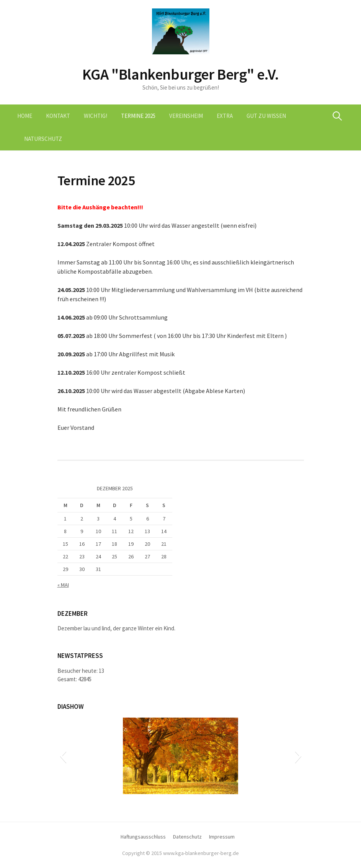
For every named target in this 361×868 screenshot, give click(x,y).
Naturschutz (43, 139)
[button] (63, 756)
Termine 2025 (138, 116)
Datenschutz (187, 837)
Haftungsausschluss (143, 837)
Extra (225, 116)
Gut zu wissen (266, 116)
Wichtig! (96, 116)
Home (25, 116)
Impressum (222, 837)
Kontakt (58, 116)
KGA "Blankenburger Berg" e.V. (180, 74)
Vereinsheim (186, 116)
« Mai (63, 585)
